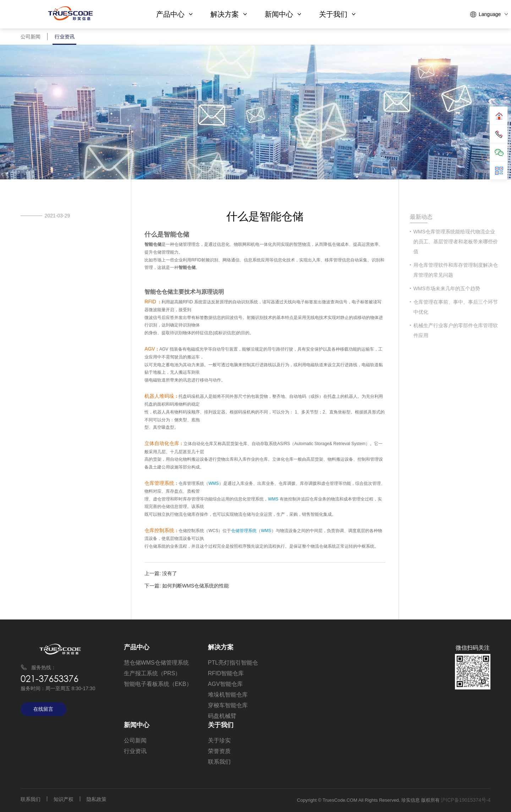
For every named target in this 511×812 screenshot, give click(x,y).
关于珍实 (219, 740)
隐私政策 (97, 799)
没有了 (170, 573)
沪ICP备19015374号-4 (466, 800)
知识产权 (64, 799)
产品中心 (174, 14)
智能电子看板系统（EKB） (158, 684)
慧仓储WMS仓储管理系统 (156, 663)
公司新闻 (31, 39)
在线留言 (43, 709)
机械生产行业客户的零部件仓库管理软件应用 (456, 330)
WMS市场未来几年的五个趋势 (447, 288)
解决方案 (229, 14)
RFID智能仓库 (226, 673)
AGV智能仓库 (225, 684)
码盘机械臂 (222, 716)
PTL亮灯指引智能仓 (233, 663)
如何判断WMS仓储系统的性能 (196, 586)
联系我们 (219, 762)
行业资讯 (65, 39)
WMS (213, 483)
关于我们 (337, 14)
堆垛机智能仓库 (228, 695)
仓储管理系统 (244, 531)
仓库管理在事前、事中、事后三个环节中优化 (456, 307)
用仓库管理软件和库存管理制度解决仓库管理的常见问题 (456, 270)
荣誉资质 (219, 751)
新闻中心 (283, 14)
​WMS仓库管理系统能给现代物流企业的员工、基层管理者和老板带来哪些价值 (456, 242)
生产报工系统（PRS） (152, 673)
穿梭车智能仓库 (228, 705)
